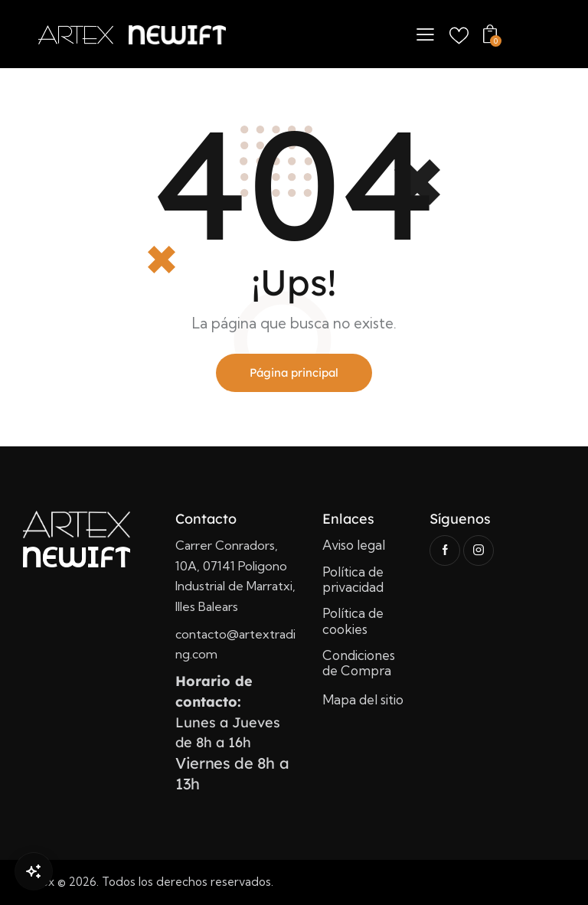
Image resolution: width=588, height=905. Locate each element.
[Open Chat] (34, 871)
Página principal (294, 372)
